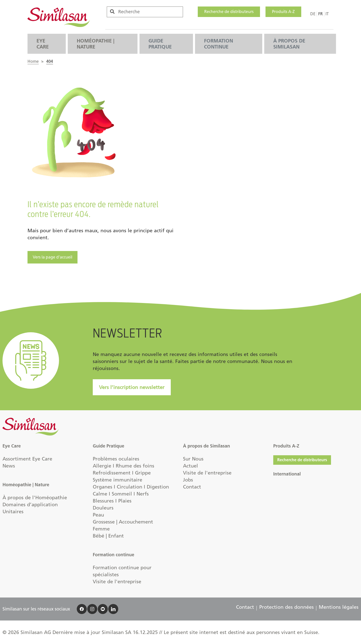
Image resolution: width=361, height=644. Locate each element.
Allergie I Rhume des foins (123, 466)
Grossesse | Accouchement (123, 522)
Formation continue (218, 44)
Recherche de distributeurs (229, 12)
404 (50, 61)
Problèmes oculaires (116, 459)
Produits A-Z (283, 12)
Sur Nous (193, 459)
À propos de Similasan (289, 44)
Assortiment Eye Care (27, 459)
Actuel (190, 466)
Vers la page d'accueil (52, 257)
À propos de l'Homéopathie (35, 497)
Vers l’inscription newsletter (132, 387)
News (9, 466)
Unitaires (13, 511)
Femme (101, 529)
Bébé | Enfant (108, 536)
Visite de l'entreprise (117, 581)
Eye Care (43, 44)
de (313, 14)
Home (33, 61)
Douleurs (103, 508)
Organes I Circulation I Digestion (131, 487)
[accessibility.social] (82, 609)
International (287, 474)
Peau (98, 515)
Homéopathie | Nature (95, 44)
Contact (192, 487)
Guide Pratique (160, 44)
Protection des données (286, 607)
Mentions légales (339, 607)
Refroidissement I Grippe (122, 473)
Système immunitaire (117, 480)
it (327, 14)
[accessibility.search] (112, 12)
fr (320, 14)
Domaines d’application (30, 504)
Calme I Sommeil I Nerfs (121, 494)
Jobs (188, 480)
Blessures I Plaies (112, 501)
